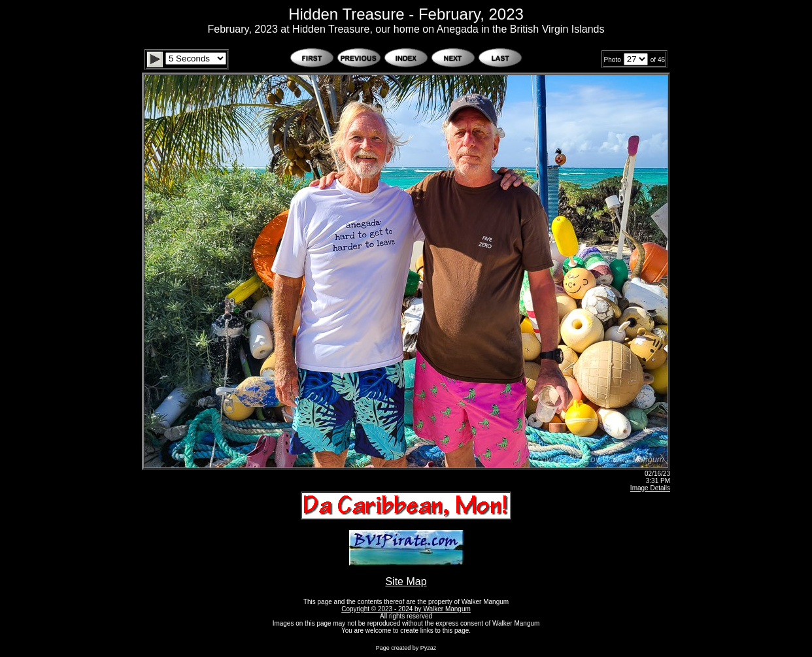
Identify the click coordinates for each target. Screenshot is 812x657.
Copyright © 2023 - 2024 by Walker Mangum (406, 609)
